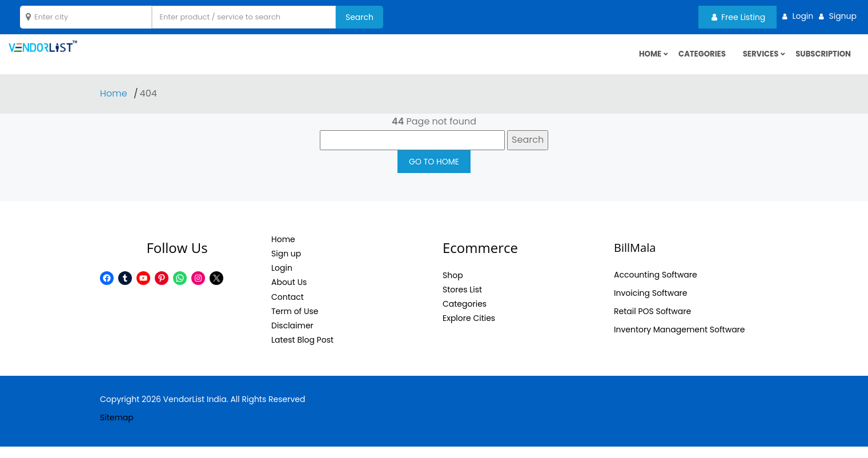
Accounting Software (656, 286)
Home (115, 105)
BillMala (635, 258)
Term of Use (295, 322)
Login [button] (803, 16)
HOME (641, 60)
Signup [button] (843, 16)
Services (756, 60)
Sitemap (117, 429)
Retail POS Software (652, 322)
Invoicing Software (651, 304)
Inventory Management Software (680, 340)
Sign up (286, 265)
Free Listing (738, 17)
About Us (289, 294)
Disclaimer (292, 337)
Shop (453, 286)
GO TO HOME (434, 172)
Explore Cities (469, 330)
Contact (288, 308)
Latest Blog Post (302, 351)
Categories (695, 60)
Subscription (821, 60)
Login (282, 279)
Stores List (462, 301)
